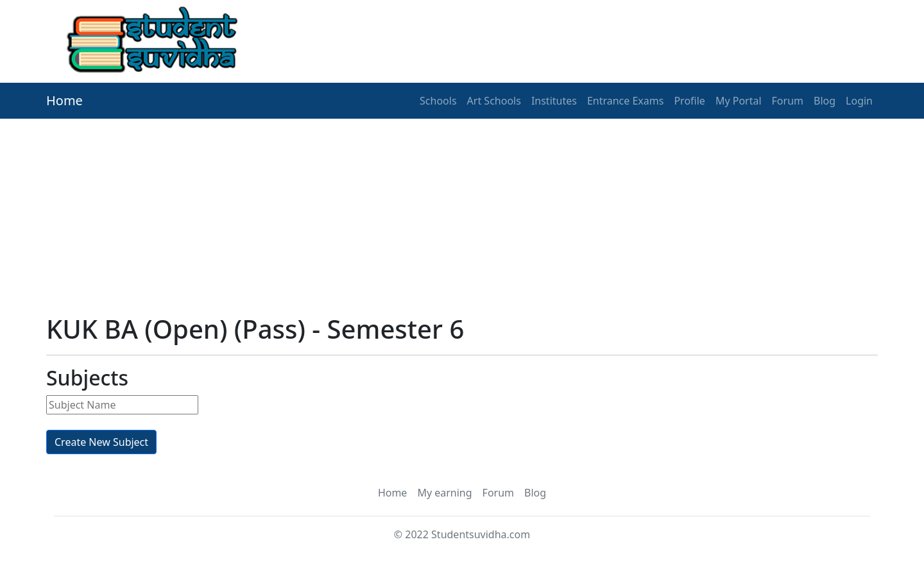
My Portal (739, 101)
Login (859, 101)
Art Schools (494, 101)
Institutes (554, 101)
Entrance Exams (626, 101)
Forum (788, 101)
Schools (438, 101)
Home (64, 100)
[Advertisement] (431, 208)
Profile (689, 101)
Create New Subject (101, 442)
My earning (444, 493)
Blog (825, 101)
